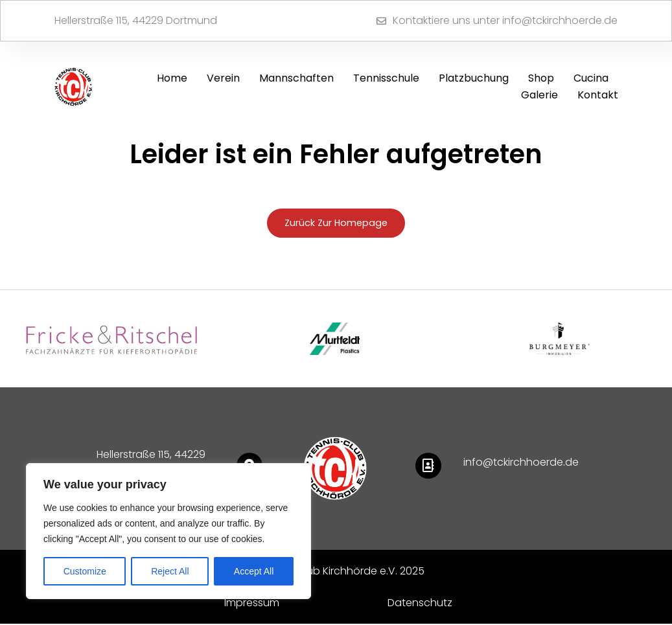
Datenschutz (420, 604)
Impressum (252, 604)
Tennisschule (386, 78)
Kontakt (598, 95)
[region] (168, 531)
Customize (85, 571)
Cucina (591, 78)
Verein (223, 78)
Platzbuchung (474, 78)
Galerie (539, 95)
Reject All (170, 571)
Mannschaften (296, 78)
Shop (541, 78)
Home (172, 78)
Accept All (254, 571)
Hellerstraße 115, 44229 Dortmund (136, 20)
